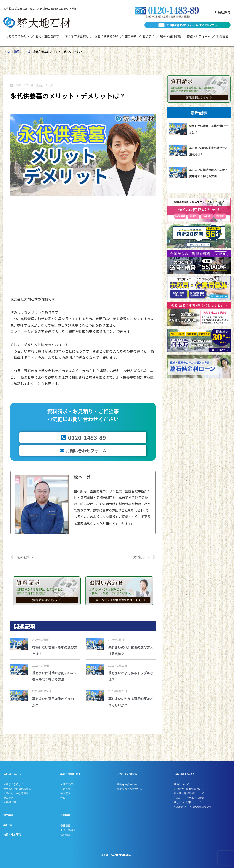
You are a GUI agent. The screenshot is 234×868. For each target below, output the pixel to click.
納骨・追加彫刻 (171, 36)
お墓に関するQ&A (107, 36)
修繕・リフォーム (199, 36)
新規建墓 (222, 36)
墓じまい (148, 36)
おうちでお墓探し (77, 36)
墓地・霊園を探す (47, 36)
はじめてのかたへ (18, 36)
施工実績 (130, 36)
